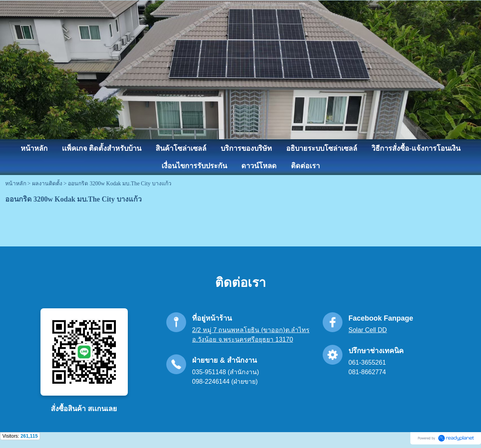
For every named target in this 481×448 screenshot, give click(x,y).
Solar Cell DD (368, 330)
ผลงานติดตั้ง (47, 184)
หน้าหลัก (16, 184)
